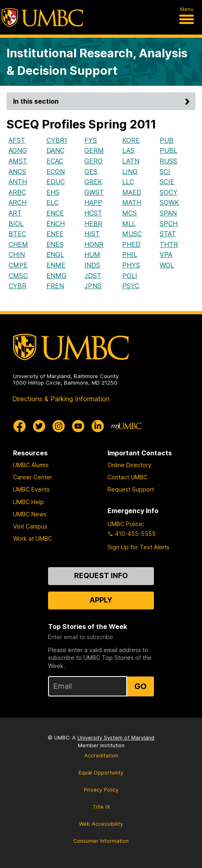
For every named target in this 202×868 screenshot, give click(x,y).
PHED (131, 244)
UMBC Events (31, 489)
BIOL (16, 224)
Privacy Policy (101, 790)
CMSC (18, 276)
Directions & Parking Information (61, 399)
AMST (18, 161)
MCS (130, 213)
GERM (94, 150)
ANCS (17, 172)
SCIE (167, 182)
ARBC (17, 192)
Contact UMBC (127, 477)
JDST (93, 276)
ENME (56, 265)
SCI (165, 172)
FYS (91, 140)
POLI (130, 276)
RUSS (168, 161)
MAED (132, 192)
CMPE (18, 265)
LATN (131, 161)
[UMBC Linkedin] (98, 426)
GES (91, 172)
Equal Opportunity (101, 773)
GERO (93, 161)
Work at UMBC (33, 538)
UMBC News (30, 514)
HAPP (93, 202)
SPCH (169, 224)
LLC (128, 182)
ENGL (55, 255)
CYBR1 (57, 140)
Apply (101, 600)
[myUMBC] (126, 426)
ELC (53, 202)
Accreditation (101, 756)
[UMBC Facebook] (20, 426)
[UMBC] (42, 17)
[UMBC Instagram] (59, 426)
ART (15, 213)
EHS (53, 192)
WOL (167, 265)
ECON (56, 172)
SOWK (169, 202)
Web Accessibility (101, 824)
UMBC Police (125, 524)
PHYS (131, 265)
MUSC (132, 234)
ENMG (56, 276)
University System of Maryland (116, 738)
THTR (169, 244)
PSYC (131, 286)
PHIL (130, 255)
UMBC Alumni (31, 465)
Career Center (33, 477)
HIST (92, 234)
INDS (92, 265)
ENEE (55, 234)
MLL (129, 224)
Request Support (131, 489)
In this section (103, 101)
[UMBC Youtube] (78, 426)
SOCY (169, 192)
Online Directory (130, 465)
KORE (131, 140)
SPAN (168, 213)
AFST (17, 140)
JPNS (93, 286)
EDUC (56, 182)
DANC (55, 150)
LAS (128, 150)
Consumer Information (101, 841)
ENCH (56, 224)
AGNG (18, 150)
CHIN (17, 255)
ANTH (18, 182)
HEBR (93, 224)
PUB (167, 140)
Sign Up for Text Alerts (138, 547)
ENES (55, 244)
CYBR (18, 286)
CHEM (18, 244)
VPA (166, 255)
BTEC (17, 234)
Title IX (101, 807)
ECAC (55, 161)
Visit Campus (30, 526)
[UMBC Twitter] (39, 426)
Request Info (101, 575)
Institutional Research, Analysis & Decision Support (97, 62)
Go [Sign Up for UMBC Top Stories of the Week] (141, 686)
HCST (93, 213)
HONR (94, 244)
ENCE (55, 213)
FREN (55, 286)
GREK (93, 182)
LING (130, 172)
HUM (92, 255)
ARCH (18, 202)
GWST (94, 192)
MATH (132, 202)
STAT (168, 234)
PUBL (168, 150)
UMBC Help (29, 502)
